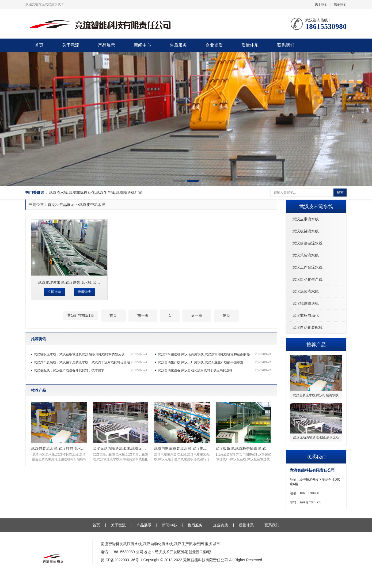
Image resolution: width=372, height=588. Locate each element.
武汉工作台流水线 (308, 267)
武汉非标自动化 (306, 315)
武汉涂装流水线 (306, 291)
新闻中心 (142, 45)
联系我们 (340, 4)
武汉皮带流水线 (306, 219)
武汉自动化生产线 (308, 279)
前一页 (143, 315)
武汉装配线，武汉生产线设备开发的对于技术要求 (90, 370)
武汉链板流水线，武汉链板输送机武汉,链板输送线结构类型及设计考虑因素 (90, 354)
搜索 (340, 192)
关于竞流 (71, 45)
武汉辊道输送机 (306, 303)
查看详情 (84, 292)
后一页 (197, 315)
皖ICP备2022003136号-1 (122, 560)
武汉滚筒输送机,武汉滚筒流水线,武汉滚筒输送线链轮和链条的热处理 (215, 354)
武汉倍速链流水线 (308, 243)
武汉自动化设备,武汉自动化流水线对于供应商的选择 (215, 370)
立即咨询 (54, 292)
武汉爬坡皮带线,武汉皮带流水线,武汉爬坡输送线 (78, 282)
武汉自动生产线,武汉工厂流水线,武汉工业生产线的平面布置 (215, 362)
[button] (179, 181)
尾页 (226, 315)
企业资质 (214, 45)
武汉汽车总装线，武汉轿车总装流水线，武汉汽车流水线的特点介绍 (90, 362)
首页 (39, 45)
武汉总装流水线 (306, 255)
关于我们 (321, 4)
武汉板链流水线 (306, 231)
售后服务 (178, 45)
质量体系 (250, 45)
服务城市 (212, 544)
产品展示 (107, 45)
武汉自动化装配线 (308, 327)
